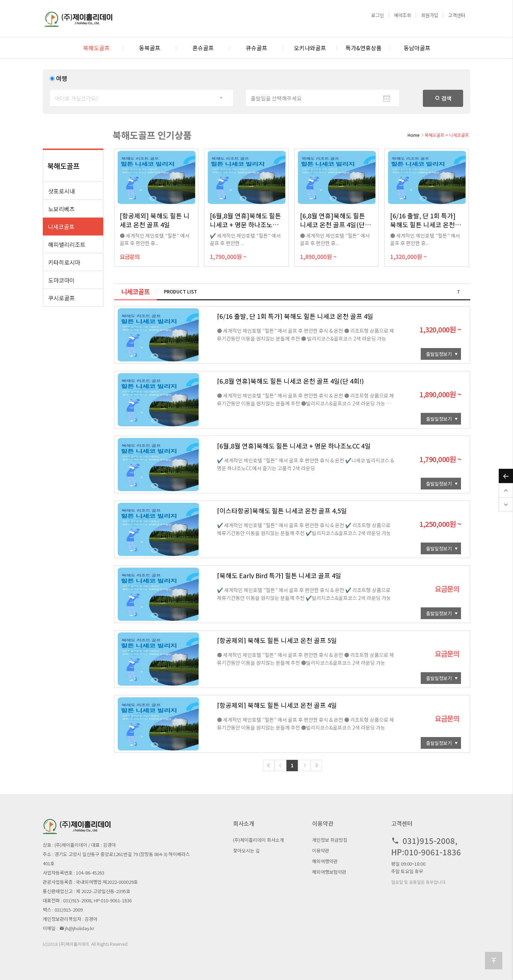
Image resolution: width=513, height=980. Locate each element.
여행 (62, 78)
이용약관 (321, 851)
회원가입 (430, 15)
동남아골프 (417, 48)
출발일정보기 (439, 354)
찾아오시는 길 (246, 851)
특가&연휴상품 (364, 48)
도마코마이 (61, 280)
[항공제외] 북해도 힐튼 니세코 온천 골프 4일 (277, 705)
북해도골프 (96, 48)
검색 (443, 98)
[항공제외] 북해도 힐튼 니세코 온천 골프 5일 (277, 640)
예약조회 (403, 15)
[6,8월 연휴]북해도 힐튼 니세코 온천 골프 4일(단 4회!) (290, 381)
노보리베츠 (61, 209)
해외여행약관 (325, 861)
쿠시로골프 (61, 298)
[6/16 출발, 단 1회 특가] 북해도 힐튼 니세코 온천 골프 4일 (295, 316)
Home (413, 135)
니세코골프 (61, 227)
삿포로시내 (61, 191)
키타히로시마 (64, 262)
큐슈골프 (256, 48)
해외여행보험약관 (329, 872)
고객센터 (457, 15)
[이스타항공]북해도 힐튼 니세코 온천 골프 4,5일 (282, 510)
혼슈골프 (203, 48)
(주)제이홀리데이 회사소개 (258, 840)
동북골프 (150, 48)
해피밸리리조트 (67, 244)
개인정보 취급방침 (330, 840)
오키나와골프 (310, 48)
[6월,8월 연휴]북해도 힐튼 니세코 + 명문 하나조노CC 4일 (294, 446)
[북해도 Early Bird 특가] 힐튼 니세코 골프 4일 (279, 575)
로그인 (378, 15)
